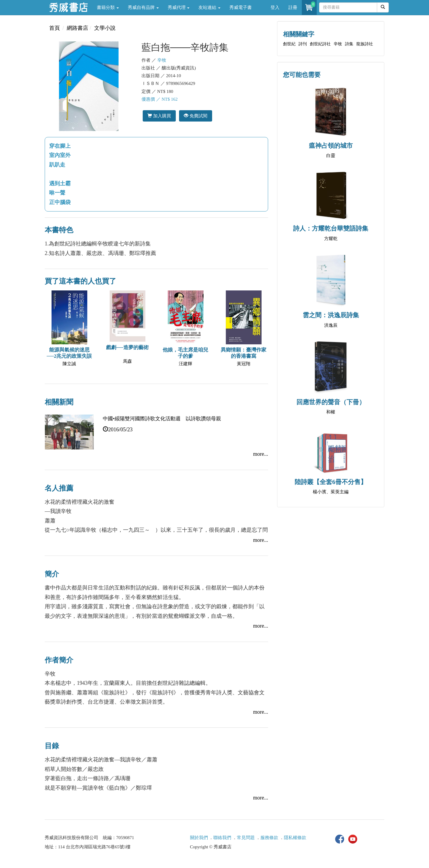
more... (261, 454)
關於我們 (199, 838)
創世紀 (289, 44)
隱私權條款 (295, 838)
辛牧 (162, 60)
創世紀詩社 (320, 44)
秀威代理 (179, 7)
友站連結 (209, 7)
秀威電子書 (241, 7)
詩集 (349, 44)
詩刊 (303, 44)
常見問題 (246, 838)
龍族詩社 (365, 44)
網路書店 (77, 28)
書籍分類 (108, 7)
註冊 (293, 7)
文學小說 (105, 28)
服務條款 (269, 838)
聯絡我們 (222, 838)
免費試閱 (196, 116)
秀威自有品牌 (143, 7)
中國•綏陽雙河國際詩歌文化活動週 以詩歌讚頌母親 (162, 419)
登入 (275, 7)
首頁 (55, 28)
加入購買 (159, 116)
